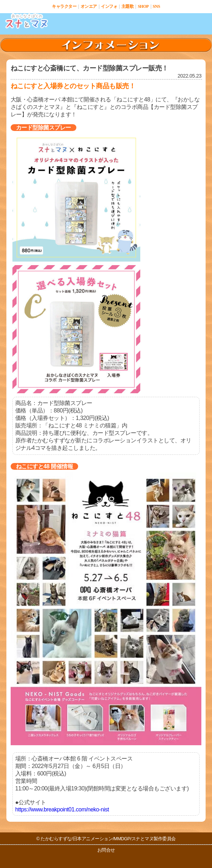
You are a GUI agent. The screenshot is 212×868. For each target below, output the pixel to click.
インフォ (109, 6)
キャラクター (64, 6)
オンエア (89, 6)
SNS (156, 6)
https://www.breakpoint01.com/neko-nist (62, 809)
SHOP (143, 6)
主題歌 (128, 6)
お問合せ (106, 850)
